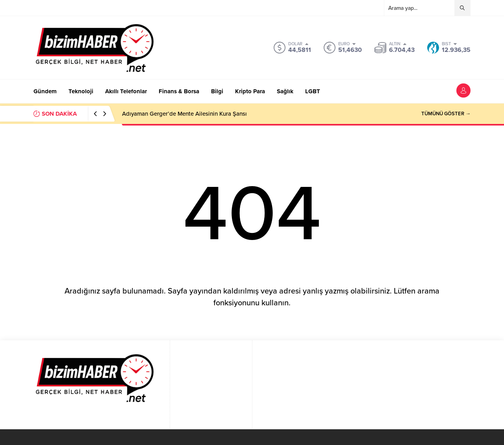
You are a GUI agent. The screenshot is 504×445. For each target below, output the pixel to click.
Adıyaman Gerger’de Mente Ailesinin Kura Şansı (184, 114)
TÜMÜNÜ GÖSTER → (446, 114)
